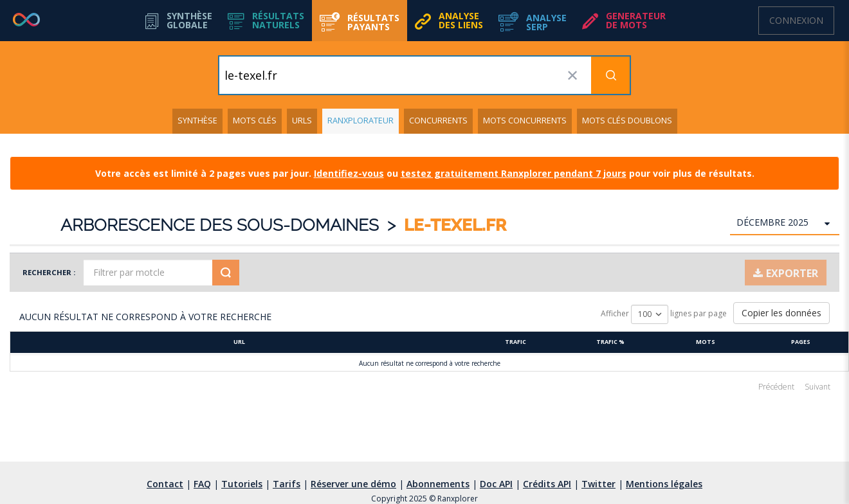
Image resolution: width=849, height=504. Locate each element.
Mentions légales (664, 484)
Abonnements (438, 484)
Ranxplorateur (361, 121)
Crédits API (547, 484)
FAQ (202, 484)
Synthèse (197, 121)
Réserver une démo (353, 484)
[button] (266, 21)
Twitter (598, 484)
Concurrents (438, 121)
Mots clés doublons (627, 121)
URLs (302, 121)
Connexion (796, 20)
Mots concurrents (525, 121)
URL (239, 342)
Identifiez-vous (349, 173)
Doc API (496, 484)
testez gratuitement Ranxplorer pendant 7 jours (514, 173)
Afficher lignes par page (664, 314)
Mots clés (255, 121)
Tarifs (287, 484)
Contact (165, 484)
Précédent (776, 387)
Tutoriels (242, 484)
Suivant (817, 387)
